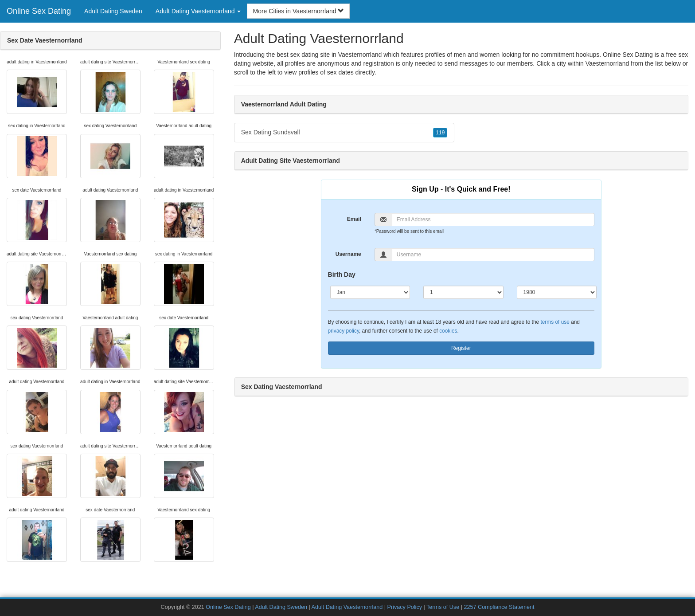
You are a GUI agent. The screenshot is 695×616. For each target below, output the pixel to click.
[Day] (463, 292)
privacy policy (344, 331)
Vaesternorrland (607, 63)
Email (354, 219)
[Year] (557, 292)
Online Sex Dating (39, 11)
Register (461, 348)
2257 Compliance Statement (499, 607)
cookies (448, 331)
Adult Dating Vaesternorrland (347, 607)
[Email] (493, 220)
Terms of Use (443, 607)
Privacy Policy (405, 607)
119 (440, 133)
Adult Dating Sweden (113, 11)
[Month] (370, 292)
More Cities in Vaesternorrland (298, 11)
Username (348, 254)
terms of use (555, 322)
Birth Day (342, 275)
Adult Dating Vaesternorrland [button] (198, 11)
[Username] (493, 255)
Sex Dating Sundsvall (344, 133)
